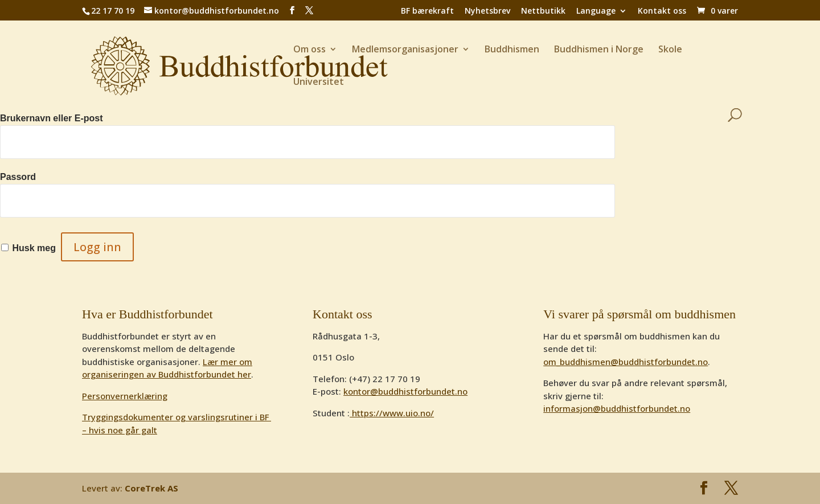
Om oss (309, 50)
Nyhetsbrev (487, 11)
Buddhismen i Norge (599, 50)
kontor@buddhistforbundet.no (405, 391)
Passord (18, 177)
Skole (670, 50)
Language (596, 11)
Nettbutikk (543, 11)
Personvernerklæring (125, 396)
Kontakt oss (662, 11)
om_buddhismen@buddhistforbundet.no (626, 362)
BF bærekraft (427, 11)
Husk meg (34, 248)
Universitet (319, 83)
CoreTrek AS (151, 488)
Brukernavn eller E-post (52, 118)
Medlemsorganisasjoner (405, 50)
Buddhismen (512, 50)
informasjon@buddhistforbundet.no (617, 408)
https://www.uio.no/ (392, 413)
